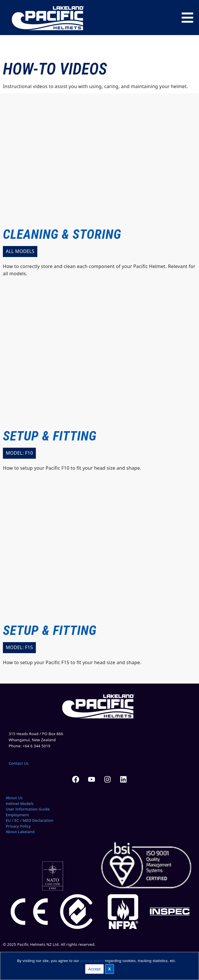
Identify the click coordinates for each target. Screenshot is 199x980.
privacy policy (92, 961)
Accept (94, 969)
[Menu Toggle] (187, 18)
